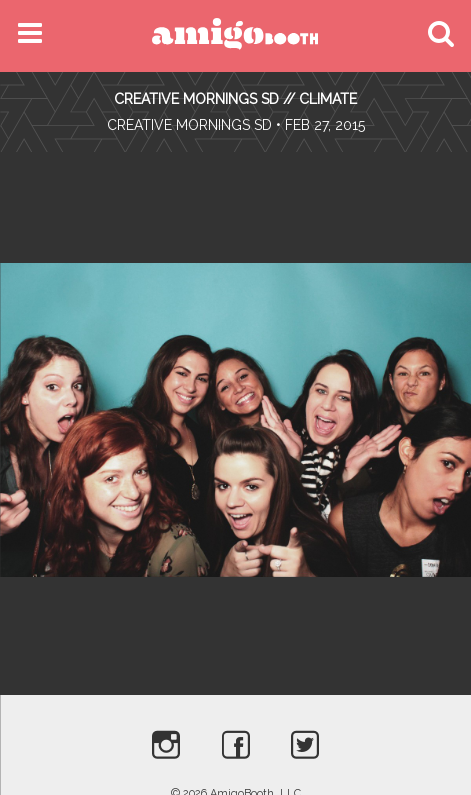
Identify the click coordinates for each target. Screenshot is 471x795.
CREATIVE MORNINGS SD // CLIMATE (235, 99)
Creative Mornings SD (189, 125)
